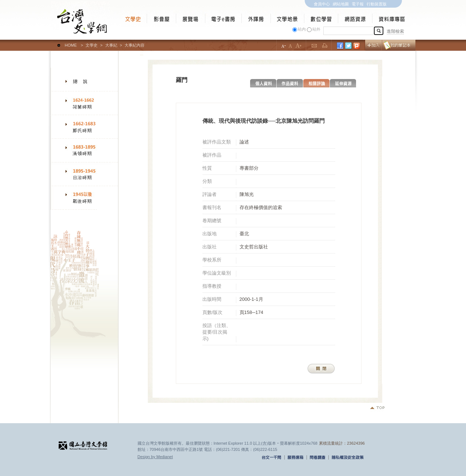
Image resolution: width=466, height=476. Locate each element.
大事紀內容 (135, 45)
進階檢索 (395, 31)
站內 (302, 29)
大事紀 (111, 45)
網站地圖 (341, 4)
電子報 (358, 4)
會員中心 (322, 4)
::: (52, 42)
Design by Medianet (155, 457)
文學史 (92, 45)
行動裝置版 (377, 4)
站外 (316, 29)
